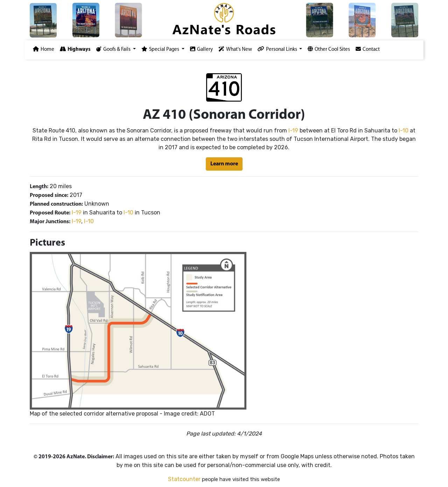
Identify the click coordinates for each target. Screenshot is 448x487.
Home (44, 49)
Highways (75, 49)
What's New (235, 49)
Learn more (224, 164)
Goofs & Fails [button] (114, 49)
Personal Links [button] (278, 49)
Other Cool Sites (329, 49)
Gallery (201, 49)
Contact (368, 49)
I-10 (404, 131)
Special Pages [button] (161, 49)
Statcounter (184, 479)
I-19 (293, 131)
